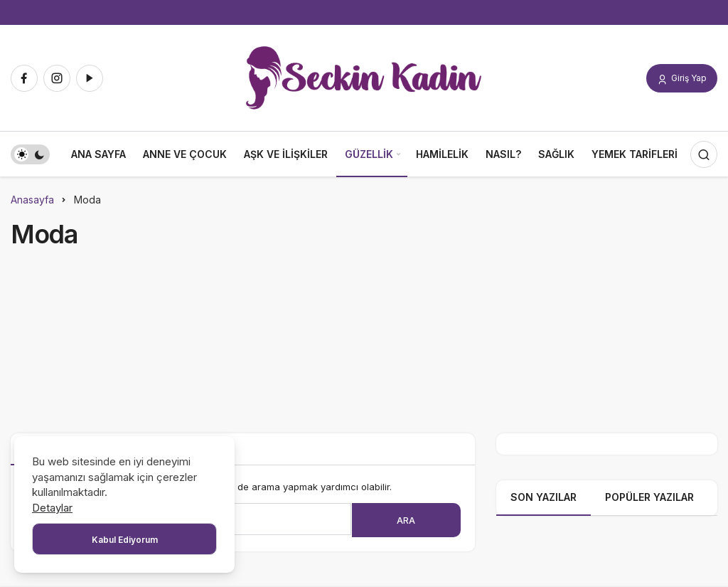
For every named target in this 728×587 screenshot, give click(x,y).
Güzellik (369, 154)
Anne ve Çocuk (185, 154)
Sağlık (556, 154)
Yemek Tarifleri (635, 154)
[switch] (30, 154)
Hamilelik (442, 154)
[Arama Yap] (704, 154)
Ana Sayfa (98, 154)
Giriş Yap (682, 79)
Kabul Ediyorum (125, 540)
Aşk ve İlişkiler (286, 154)
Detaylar (52, 508)
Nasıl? (503, 154)
